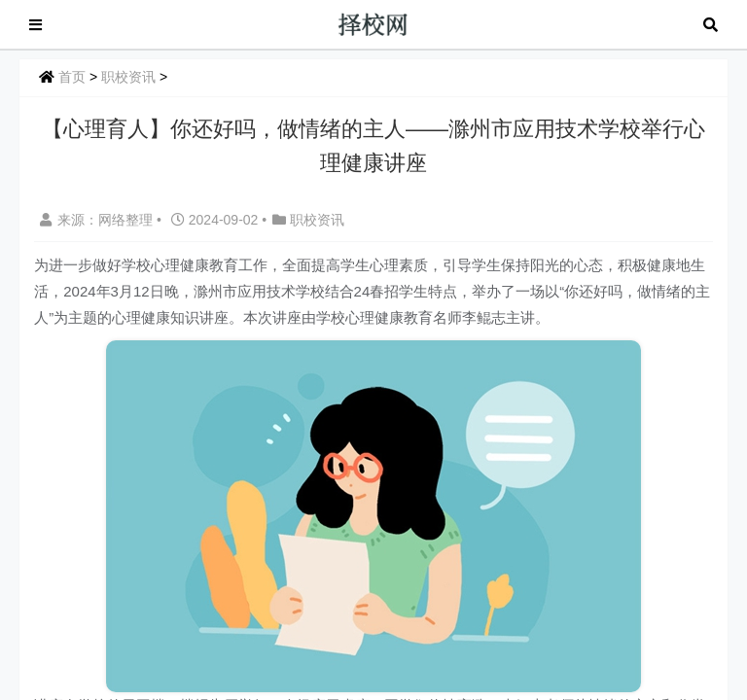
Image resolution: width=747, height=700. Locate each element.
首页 (72, 77)
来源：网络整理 (96, 220)
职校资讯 (128, 77)
